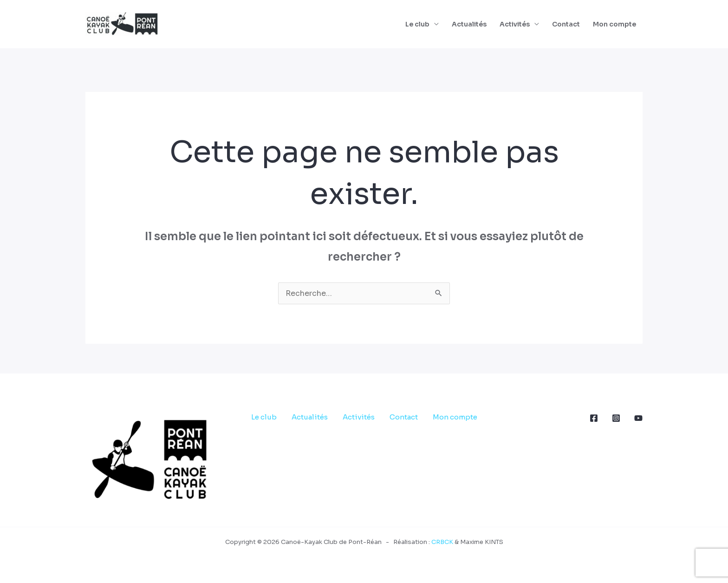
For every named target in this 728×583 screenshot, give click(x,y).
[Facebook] (594, 418)
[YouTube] (638, 418)
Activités (515, 24)
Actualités (469, 24)
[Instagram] (616, 418)
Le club (417, 24)
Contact (566, 24)
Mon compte (614, 24)
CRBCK (442, 542)
